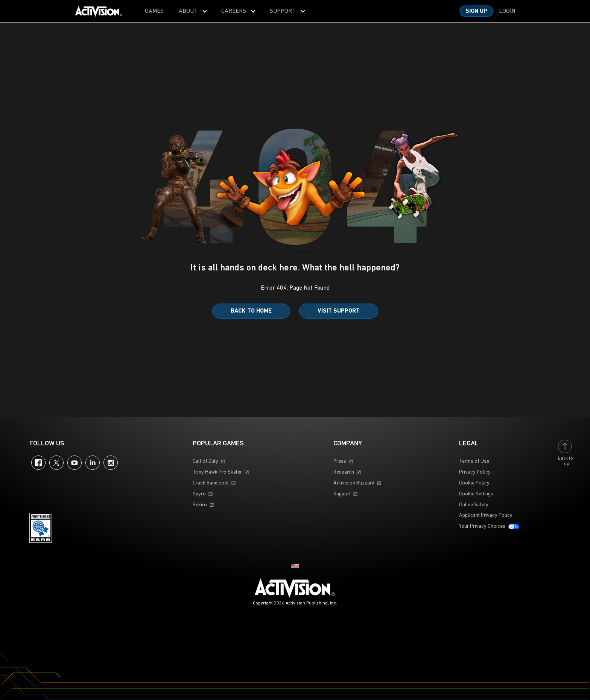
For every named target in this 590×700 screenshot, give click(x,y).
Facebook (38, 463)
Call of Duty (205, 461)
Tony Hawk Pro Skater (217, 472)
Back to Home (251, 311)
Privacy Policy (475, 472)
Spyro (199, 494)
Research (344, 472)
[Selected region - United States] (295, 566)
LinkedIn (93, 463)
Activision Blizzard (354, 483)
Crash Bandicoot (211, 483)
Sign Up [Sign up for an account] (476, 11)
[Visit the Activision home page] (99, 11)
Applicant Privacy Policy (486, 516)
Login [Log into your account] (507, 11)
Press (340, 461)
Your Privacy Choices (482, 526)
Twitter (56, 463)
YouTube (75, 463)
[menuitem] (154, 11)
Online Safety (474, 505)
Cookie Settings (476, 494)
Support (342, 494)
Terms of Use (474, 461)
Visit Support (339, 311)
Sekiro (200, 505)
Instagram (111, 463)
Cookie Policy (474, 483)
